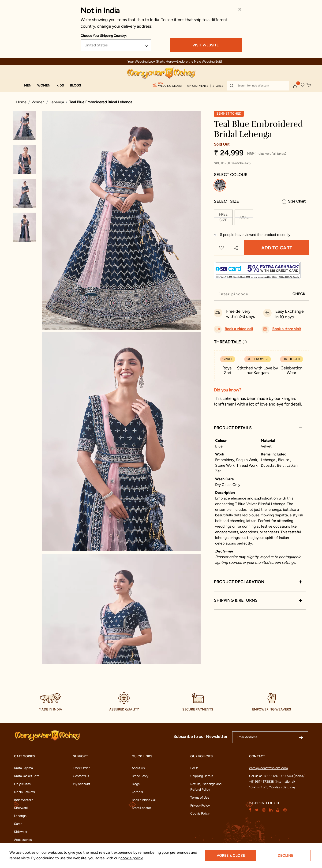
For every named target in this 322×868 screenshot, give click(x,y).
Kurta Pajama (23, 768)
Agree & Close (231, 855)
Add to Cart (277, 248)
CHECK (299, 294)
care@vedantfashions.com (268, 768)
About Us (138, 768)
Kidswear (21, 832)
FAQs (194, 768)
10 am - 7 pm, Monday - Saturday (272, 787)
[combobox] (258, 86)
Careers (137, 792)
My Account (82, 784)
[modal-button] (260, 268)
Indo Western (24, 800)
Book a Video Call (144, 800)
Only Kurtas (22, 784)
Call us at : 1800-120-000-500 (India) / (277, 776)
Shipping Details (202, 776)
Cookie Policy (200, 814)
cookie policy (132, 858)
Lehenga (57, 102)
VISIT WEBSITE (206, 45)
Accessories (23, 840)
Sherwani (21, 808)
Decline (285, 855)
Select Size (227, 201)
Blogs (136, 784)
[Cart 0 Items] (309, 85)
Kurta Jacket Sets (27, 776)
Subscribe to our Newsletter (200, 736)
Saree (18, 824)
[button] (28, 86)
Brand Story (140, 776)
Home (21, 102)
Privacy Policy (200, 806)
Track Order (81, 768)
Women (38, 102)
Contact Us (81, 776)
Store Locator (141, 808)
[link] (76, 86)
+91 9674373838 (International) (272, 782)
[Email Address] (270, 737)
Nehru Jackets (24, 792)
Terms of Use (200, 798)
